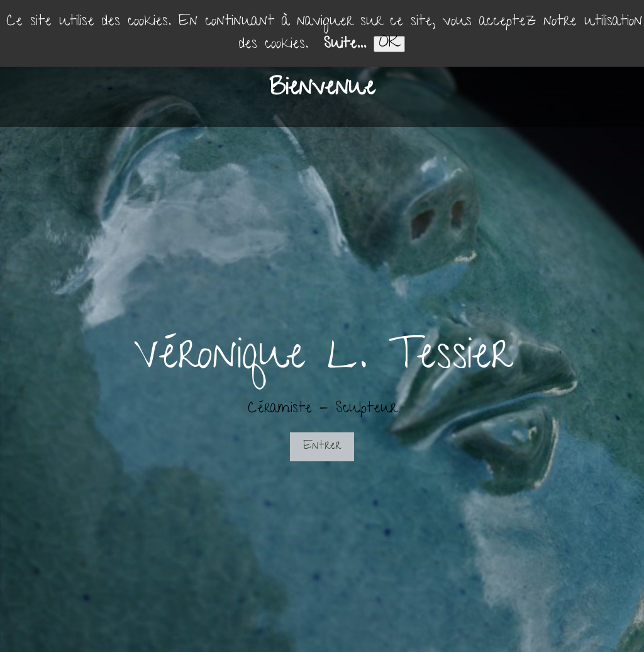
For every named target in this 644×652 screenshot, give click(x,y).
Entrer (322, 447)
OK (389, 44)
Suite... (345, 45)
